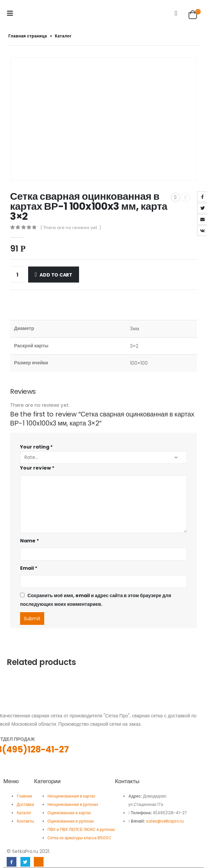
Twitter (25, 862)
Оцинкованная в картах (69, 813)
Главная (24, 796)
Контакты (25, 821)
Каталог (63, 36)
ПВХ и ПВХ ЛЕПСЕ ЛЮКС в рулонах (81, 829)
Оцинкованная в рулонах (71, 821)
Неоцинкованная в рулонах (73, 804)
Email (29, 568)
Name (29, 541)
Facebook (12, 862)
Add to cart (56, 275)
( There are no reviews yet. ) (71, 228)
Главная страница (28, 36)
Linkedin (39, 862)
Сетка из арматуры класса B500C (80, 838)
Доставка (25, 804)
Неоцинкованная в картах (72, 796)
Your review (37, 468)
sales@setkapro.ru (165, 821)
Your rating (36, 447)
